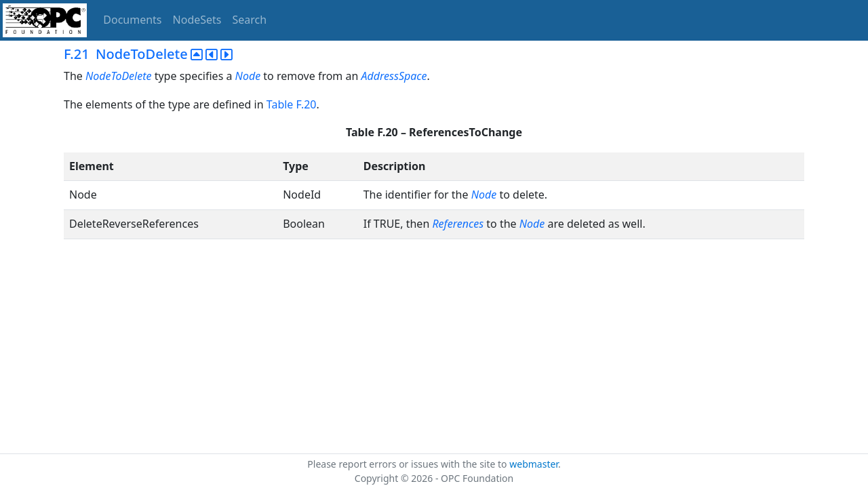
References (458, 224)
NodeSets (197, 20)
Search (250, 20)
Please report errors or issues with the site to (408, 464)
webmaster (534, 464)
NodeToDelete (119, 76)
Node (248, 76)
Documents (132, 20)
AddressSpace (394, 76)
